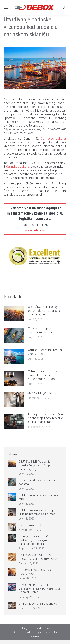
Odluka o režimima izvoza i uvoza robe (46, 352)
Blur (55, 632)
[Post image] (14, 314)
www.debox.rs (35, 230)
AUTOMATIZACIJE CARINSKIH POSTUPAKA (37, 572)
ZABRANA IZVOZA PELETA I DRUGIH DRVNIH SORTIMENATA (38, 557)
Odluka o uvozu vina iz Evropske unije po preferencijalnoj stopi (42, 375)
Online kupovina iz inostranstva (38, 604)
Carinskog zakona (53, 139)
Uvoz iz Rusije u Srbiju (42, 393)
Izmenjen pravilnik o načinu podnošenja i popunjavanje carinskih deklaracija (45, 418)
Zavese (35, 636)
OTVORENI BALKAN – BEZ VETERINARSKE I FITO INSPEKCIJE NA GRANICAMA (40, 589)
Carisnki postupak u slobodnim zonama (41, 330)
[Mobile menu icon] (6, 7)
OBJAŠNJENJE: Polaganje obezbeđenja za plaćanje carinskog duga (45, 311)
